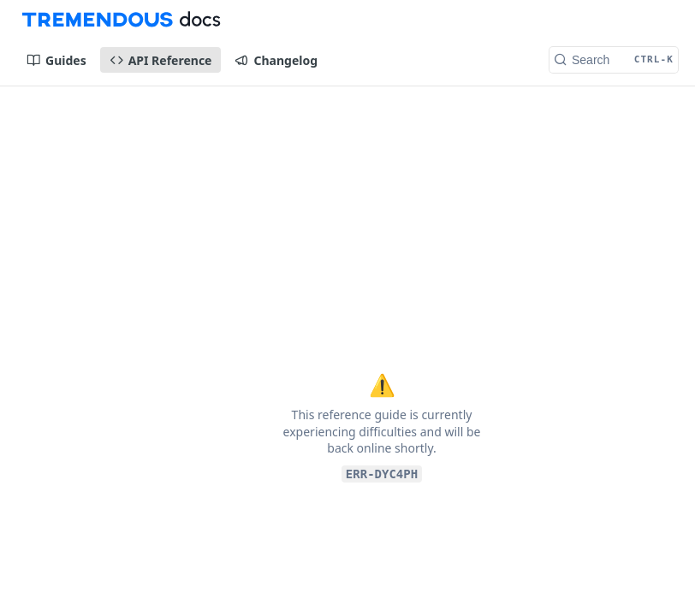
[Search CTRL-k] (614, 60)
